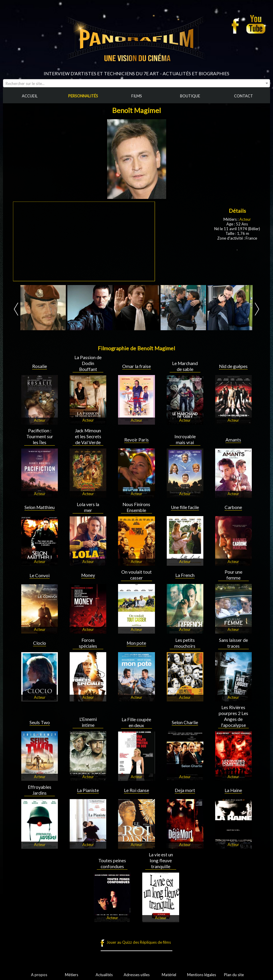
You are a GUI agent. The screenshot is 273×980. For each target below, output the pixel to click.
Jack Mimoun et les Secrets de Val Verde (88, 436)
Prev (16, 309)
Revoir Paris (136, 440)
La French (185, 575)
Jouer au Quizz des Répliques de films (139, 942)
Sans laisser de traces (233, 643)
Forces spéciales (88, 643)
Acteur (245, 219)
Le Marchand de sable (185, 366)
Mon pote (136, 643)
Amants (233, 440)
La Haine (233, 790)
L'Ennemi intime (88, 722)
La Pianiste (88, 790)
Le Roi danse (136, 790)
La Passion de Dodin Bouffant (88, 363)
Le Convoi (40, 575)
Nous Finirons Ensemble (136, 507)
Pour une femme (233, 575)
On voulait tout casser (136, 575)
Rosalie (40, 366)
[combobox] (136, 83)
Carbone (233, 507)
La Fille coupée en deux (136, 722)
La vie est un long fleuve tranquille (161, 860)
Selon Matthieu (40, 507)
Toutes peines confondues (112, 863)
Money (88, 575)
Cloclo (40, 643)
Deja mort (185, 790)
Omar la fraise (136, 366)
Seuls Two (40, 722)
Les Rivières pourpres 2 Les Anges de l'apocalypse (233, 716)
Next (257, 309)
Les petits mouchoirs (185, 643)
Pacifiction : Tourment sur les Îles (40, 436)
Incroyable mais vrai (185, 439)
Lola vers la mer (88, 507)
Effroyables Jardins (40, 790)
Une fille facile (185, 507)
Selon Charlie (185, 722)
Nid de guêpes (233, 366)
